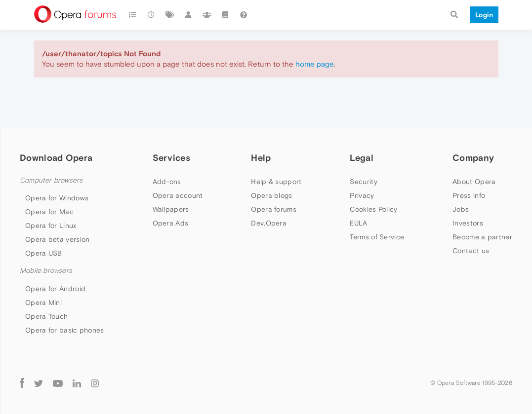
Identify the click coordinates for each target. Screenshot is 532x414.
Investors (468, 223)
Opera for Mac (49, 212)
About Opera (474, 182)
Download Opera (56, 158)
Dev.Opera (269, 223)
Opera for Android (55, 289)
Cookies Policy (373, 209)
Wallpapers (171, 209)
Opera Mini (43, 302)
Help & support (276, 182)
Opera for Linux (51, 226)
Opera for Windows (57, 198)
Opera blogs (271, 195)
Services (171, 158)
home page (315, 64)
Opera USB (44, 253)
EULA (358, 223)
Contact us (471, 251)
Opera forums (274, 209)
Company (473, 158)
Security (363, 182)
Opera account (178, 195)
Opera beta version (57, 239)
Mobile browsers (46, 271)
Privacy (362, 195)
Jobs (461, 209)
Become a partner (482, 237)
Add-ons (167, 182)
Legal (362, 158)
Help (261, 158)
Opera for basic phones (65, 330)
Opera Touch (46, 316)
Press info (469, 195)
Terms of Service (377, 237)
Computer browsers (51, 180)
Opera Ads (171, 223)
